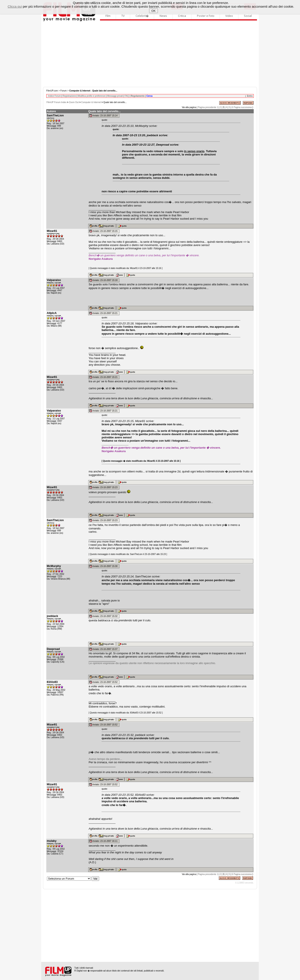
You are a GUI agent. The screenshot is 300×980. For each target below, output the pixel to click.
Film (108, 16)
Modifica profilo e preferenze (91, 96)
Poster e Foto (206, 16)
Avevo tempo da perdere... (105, 759)
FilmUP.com (52, 91)
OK (153, 11)
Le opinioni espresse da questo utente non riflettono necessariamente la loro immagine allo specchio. (152, 663)
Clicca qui (15, 6)
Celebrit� (142, 16)
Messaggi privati (115, 96)
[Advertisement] (150, 54)
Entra (250, 96)
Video (229, 16)
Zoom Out (74, 102)
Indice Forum (54, 96)
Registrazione (69, 96)
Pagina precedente (207, 107)
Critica (182, 16)
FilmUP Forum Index (57, 102)
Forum (64, 91)
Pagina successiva (243, 107)
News (163, 16)
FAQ (127, 96)
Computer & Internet (91, 102)
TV (123, 16)
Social (248, 16)
